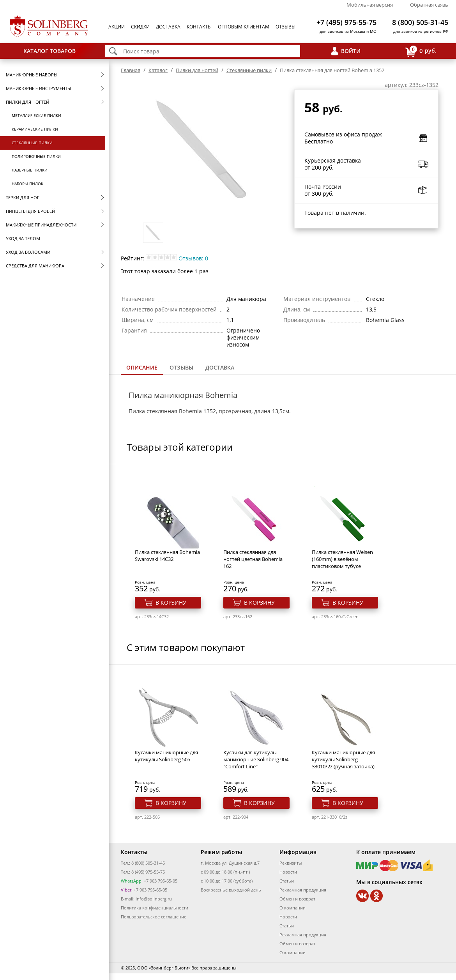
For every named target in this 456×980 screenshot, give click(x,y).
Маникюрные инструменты (38, 88)
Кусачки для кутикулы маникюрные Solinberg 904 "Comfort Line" (256, 759)
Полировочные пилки (36, 156)
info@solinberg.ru (154, 899)
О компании (293, 908)
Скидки (140, 27)
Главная (131, 70)
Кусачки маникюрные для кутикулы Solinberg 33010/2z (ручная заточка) (343, 759)
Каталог (158, 70)
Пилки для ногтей (27, 102)
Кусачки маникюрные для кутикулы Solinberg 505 (166, 756)
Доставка (168, 27)
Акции (117, 27)
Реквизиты (291, 863)
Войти (351, 51)
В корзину (171, 602)
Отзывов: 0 (193, 258)
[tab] (142, 368)
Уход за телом (23, 238)
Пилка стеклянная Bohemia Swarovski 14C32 (167, 555)
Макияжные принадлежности (41, 225)
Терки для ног (23, 197)
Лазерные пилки (30, 170)
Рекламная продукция (303, 890)
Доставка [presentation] (220, 367)
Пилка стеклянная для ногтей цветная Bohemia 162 (253, 559)
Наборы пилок (27, 184)
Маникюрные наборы (32, 75)
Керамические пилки (35, 129)
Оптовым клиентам (244, 27)
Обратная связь (429, 5)
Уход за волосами (28, 252)
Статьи (287, 881)
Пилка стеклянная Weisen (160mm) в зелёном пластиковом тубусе (342, 559)
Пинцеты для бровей (30, 211)
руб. (421, 51)
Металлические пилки (36, 115)
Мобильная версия (370, 5)
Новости (288, 872)
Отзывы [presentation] (181, 367)
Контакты (199, 27)
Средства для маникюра (35, 266)
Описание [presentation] (142, 367)
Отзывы (285, 27)
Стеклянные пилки (32, 143)
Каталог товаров (49, 51)
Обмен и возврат (297, 899)
